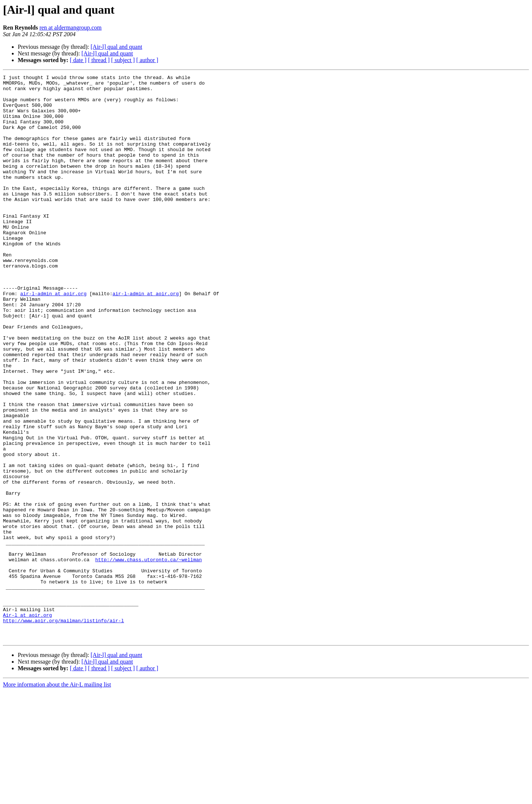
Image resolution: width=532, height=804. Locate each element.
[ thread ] (99, 60)
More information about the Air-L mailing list (57, 798)
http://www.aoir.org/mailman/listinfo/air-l (64, 730)
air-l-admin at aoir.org (53, 338)
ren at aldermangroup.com (71, 28)
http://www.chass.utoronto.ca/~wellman (149, 657)
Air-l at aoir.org (28, 723)
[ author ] (147, 60)
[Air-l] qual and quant (116, 47)
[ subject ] (123, 60)
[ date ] (78, 60)
